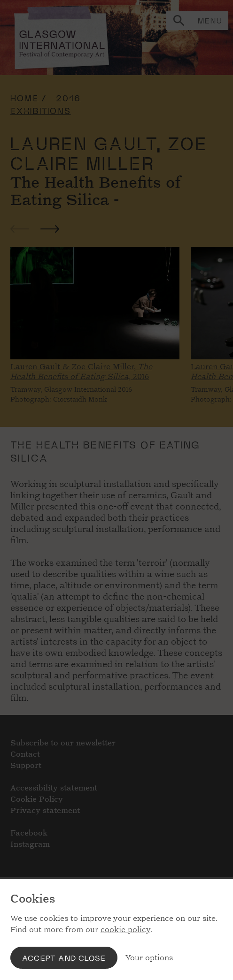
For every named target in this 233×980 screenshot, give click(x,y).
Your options (149, 958)
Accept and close (64, 958)
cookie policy (125, 930)
